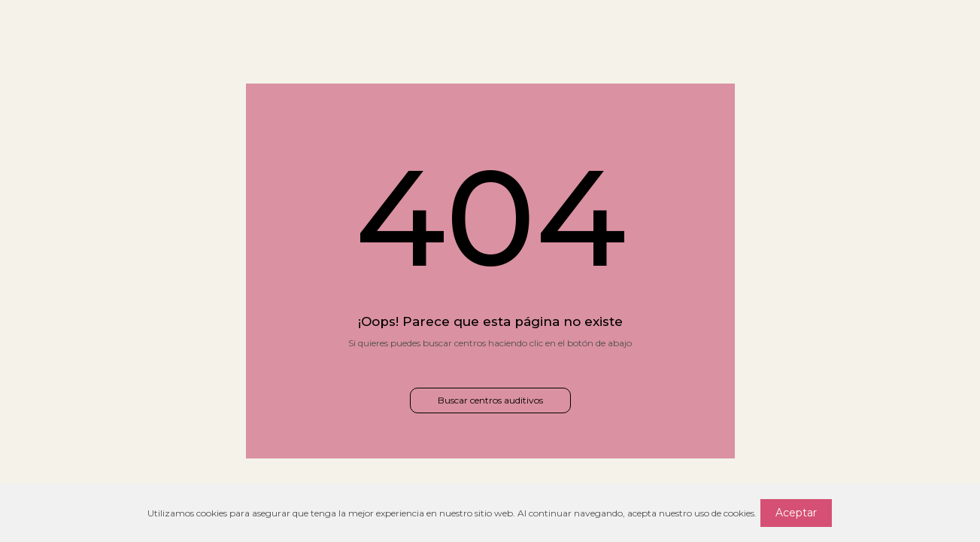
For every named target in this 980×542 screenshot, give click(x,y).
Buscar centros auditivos (490, 400)
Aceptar (796, 513)
